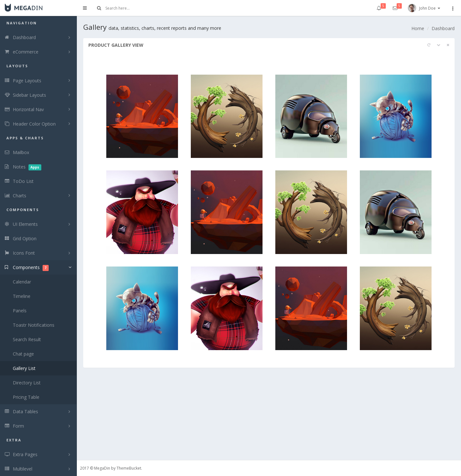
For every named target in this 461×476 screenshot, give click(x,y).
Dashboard (443, 28)
